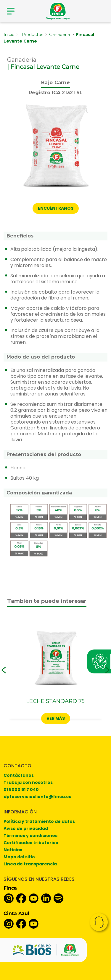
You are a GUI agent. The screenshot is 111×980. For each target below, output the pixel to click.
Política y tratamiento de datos (39, 821)
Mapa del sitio (19, 857)
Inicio (9, 35)
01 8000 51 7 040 (21, 789)
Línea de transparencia (30, 864)
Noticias (13, 850)
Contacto (99, 922)
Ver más (56, 718)
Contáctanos (19, 775)
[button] (4, 670)
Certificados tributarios (31, 843)
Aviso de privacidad (26, 828)
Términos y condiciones (30, 836)
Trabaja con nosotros (28, 782)
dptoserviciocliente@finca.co (38, 797)
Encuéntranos (56, 208)
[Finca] (58, 11)
